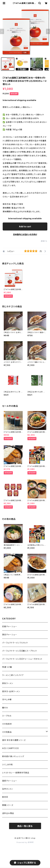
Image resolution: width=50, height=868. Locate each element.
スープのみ (7, 716)
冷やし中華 (7, 699)
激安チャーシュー (10, 635)
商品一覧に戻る (25, 826)
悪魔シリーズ (8, 805)
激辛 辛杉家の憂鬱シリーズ (14, 740)
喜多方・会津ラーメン (11, 691)
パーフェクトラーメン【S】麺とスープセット (20, 651)
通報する (44, 241)
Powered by (25, 842)
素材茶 (5, 797)
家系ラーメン (8, 683)
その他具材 (7, 724)
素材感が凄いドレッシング (13, 756)
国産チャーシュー (10, 781)
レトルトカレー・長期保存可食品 (16, 773)
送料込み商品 (8, 813)
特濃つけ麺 (7, 667)
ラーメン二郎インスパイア (13, 675)
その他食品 (7, 732)
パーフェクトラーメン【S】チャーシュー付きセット (22, 659)
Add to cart (25, 226)
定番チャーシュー (10, 626)
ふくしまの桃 (7, 764)
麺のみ (5, 708)
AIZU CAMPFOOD (10, 748)
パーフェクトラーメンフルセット (15, 643)
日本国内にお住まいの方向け (25, 234)
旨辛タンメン (8, 789)
